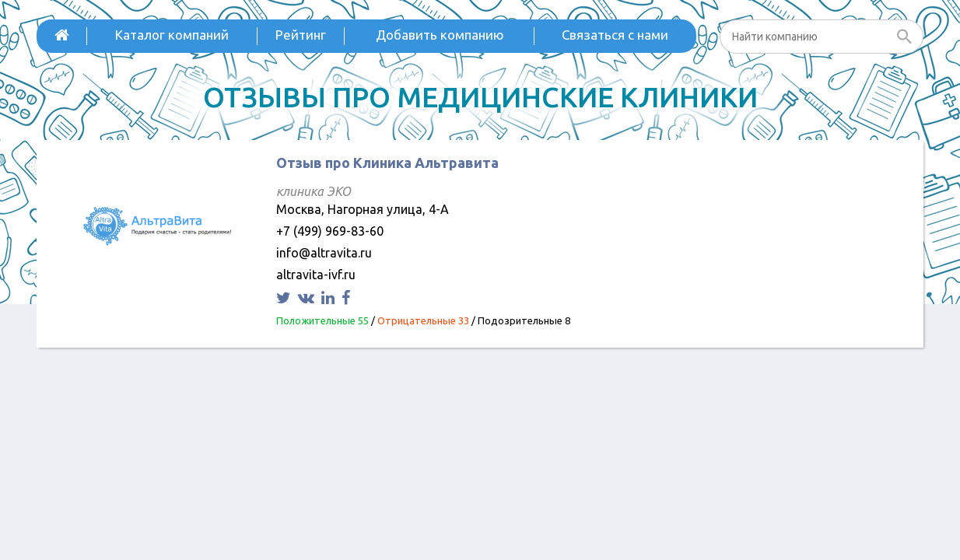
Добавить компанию (440, 35)
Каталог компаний (172, 35)
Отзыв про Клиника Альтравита (387, 163)
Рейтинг (301, 35)
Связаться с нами (615, 35)
